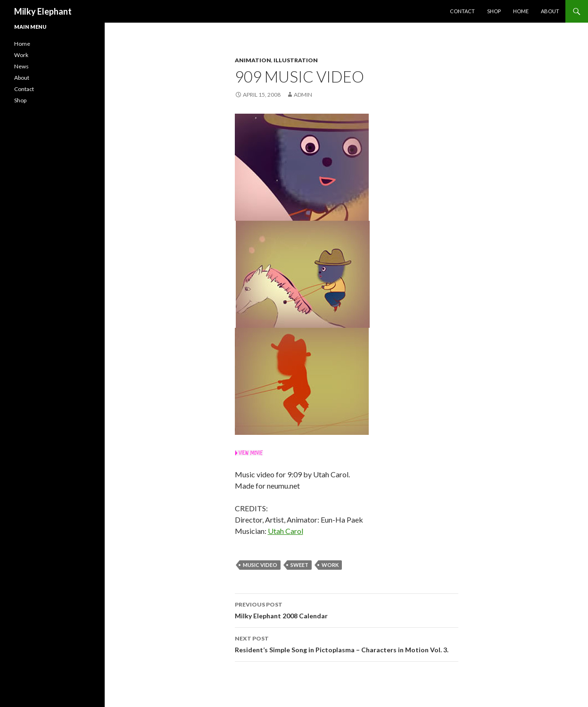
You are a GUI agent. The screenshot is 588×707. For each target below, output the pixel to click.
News (21, 66)
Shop (494, 11)
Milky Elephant (43, 11)
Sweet (299, 565)
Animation (253, 60)
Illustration (296, 60)
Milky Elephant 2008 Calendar (347, 609)
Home (521, 11)
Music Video (260, 565)
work (330, 565)
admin (303, 95)
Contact (462, 11)
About (550, 11)
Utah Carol (286, 531)
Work (21, 55)
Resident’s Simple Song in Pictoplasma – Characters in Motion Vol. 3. (347, 643)
